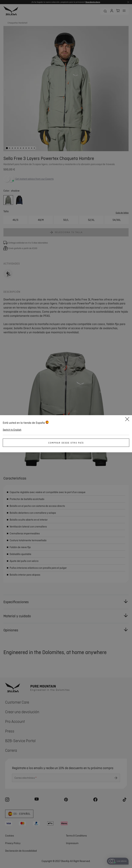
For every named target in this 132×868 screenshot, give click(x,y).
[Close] (127, 420)
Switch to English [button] (12, 430)
